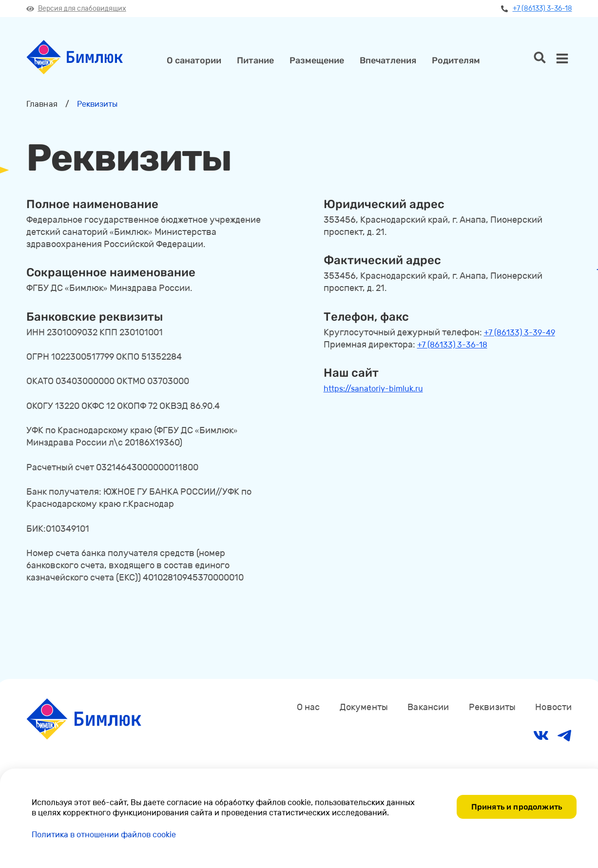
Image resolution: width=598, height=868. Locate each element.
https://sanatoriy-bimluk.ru (373, 389)
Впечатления (388, 60)
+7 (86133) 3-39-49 (520, 333)
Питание (255, 60)
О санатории (194, 60)
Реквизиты (492, 707)
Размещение (317, 60)
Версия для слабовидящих (76, 9)
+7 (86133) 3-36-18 (537, 9)
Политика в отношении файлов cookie (104, 835)
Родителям (456, 60)
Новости (553, 707)
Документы (364, 707)
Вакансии (428, 707)
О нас (309, 707)
